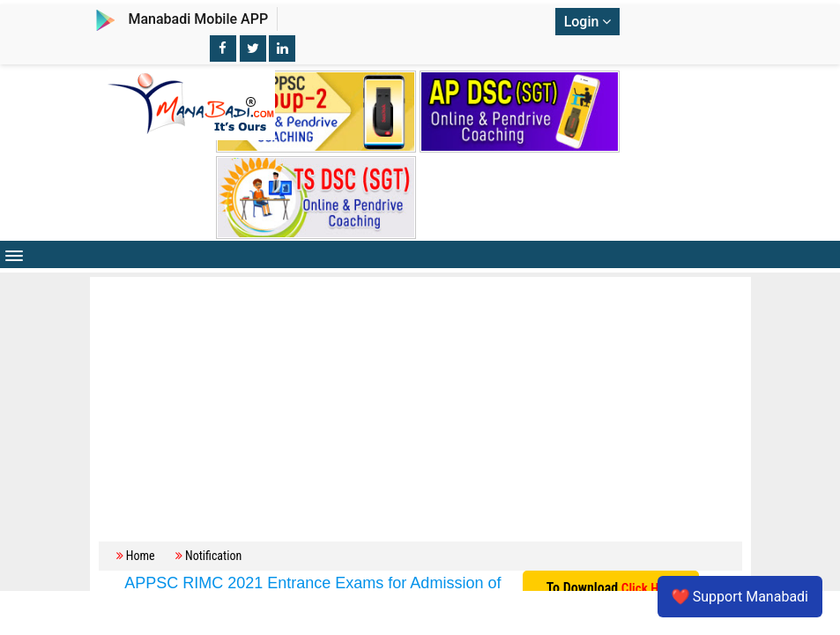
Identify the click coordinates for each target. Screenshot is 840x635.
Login (588, 22)
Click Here (649, 588)
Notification (213, 556)
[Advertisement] (420, 405)
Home (141, 556)
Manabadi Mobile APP (198, 19)
